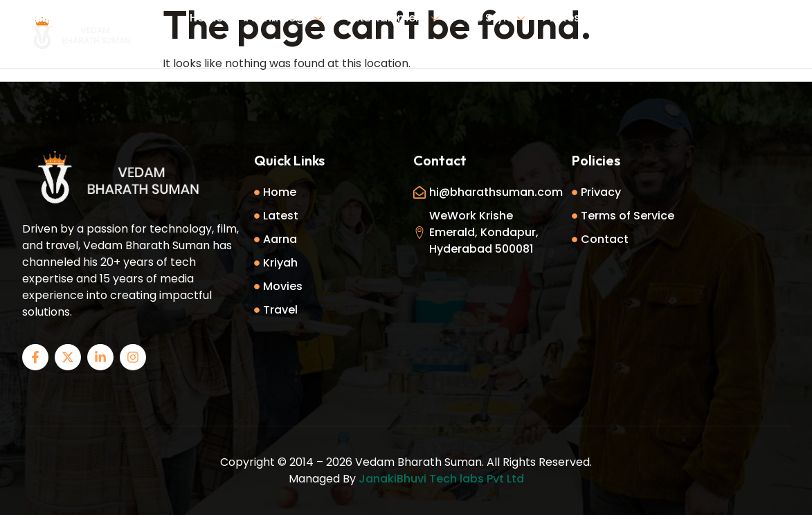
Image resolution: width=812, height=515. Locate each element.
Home (206, 18)
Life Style (494, 18)
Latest (567, 18)
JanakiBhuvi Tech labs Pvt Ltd (441, 479)
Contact (415, 51)
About (623, 18)
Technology (283, 18)
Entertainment (393, 18)
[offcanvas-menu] (785, 35)
